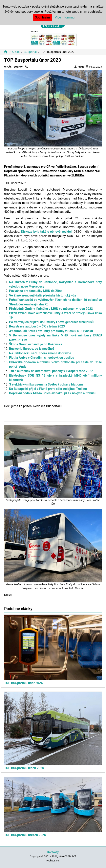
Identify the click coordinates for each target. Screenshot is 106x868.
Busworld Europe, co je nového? (32, 349)
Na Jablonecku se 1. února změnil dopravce (40, 353)
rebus (79, 67)
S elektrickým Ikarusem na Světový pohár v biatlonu (46, 384)
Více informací (65, 17)
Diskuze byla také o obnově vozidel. (47, 232)
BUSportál (30, 52)
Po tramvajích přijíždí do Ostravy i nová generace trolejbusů (51, 322)
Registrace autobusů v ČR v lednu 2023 (37, 326)
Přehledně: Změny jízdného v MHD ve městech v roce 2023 (51, 309)
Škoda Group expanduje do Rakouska (36, 344)
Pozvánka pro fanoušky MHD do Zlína (36, 291)
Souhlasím (42, 17)
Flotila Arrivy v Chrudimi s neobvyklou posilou (42, 358)
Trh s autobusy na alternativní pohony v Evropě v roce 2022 (51, 371)
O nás (16, 52)
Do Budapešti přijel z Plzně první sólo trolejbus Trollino (48, 389)
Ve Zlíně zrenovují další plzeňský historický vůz (43, 295)
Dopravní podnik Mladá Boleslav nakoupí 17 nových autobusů (53, 393)
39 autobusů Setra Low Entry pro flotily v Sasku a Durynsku (51, 331)
